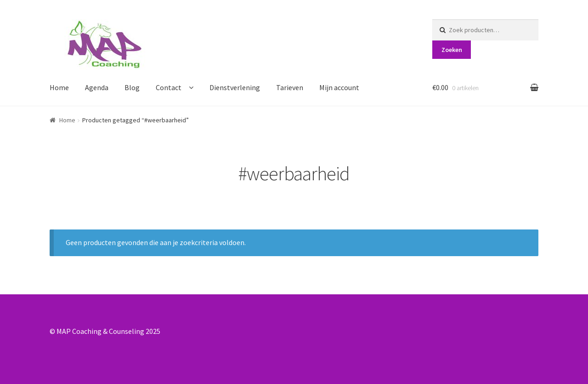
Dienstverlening (235, 87)
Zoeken (452, 50)
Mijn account (339, 87)
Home (59, 87)
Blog (132, 87)
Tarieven (290, 87)
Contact (169, 87)
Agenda (97, 87)
